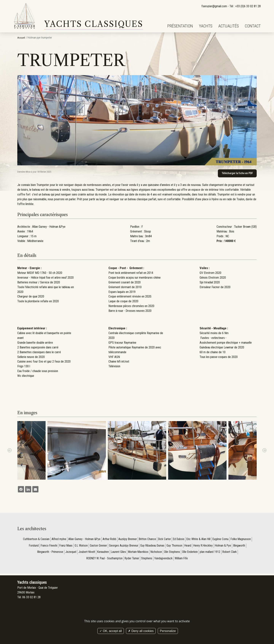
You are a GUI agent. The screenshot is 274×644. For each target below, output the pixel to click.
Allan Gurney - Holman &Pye (82, 540)
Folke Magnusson (244, 540)
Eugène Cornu (224, 540)
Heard (189, 546)
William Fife (183, 559)
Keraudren (102, 553)
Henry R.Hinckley (205, 546)
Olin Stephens (173, 553)
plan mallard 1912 (212, 553)
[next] (264, 451)
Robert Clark (232, 553)
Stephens (148, 559)
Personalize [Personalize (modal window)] (168, 631)
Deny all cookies (141, 631)
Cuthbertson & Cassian (33, 540)
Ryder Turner (132, 559)
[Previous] (10, 451)
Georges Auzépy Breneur (123, 546)
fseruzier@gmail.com (214, 6)
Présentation (180, 26)
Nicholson (157, 553)
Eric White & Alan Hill (201, 540)
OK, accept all (111, 631)
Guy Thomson (175, 546)
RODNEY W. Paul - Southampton (103, 559)
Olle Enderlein (192, 553)
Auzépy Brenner (127, 540)
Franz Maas (64, 546)
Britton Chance (147, 540)
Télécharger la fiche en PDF (237, 173)
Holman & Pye (226, 546)
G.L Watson (80, 546)
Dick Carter (165, 540)
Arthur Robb (108, 540)
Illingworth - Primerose (48, 553)
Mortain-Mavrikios (139, 553)
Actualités (229, 26)
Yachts (206, 26)
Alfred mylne (56, 540)
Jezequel (69, 553)
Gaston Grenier (97, 546)
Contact (253, 26)
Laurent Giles (118, 553)
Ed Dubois (180, 540)
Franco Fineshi (46, 546)
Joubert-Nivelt (85, 553)
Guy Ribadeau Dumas (153, 546)
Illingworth (242, 546)
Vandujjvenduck (165, 559)
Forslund (31, 546)
